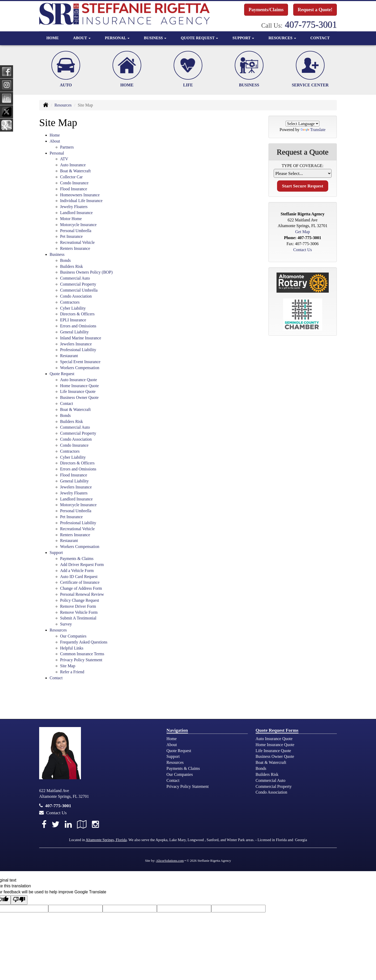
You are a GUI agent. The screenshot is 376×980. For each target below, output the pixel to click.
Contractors (70, 302)
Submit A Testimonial (78, 618)
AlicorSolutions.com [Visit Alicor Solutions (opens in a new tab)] (170, 861)
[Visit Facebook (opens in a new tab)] (44, 824)
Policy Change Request (80, 600)
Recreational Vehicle (77, 242)
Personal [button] (117, 38)
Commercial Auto (75, 278)
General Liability (74, 332)
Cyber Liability (73, 308)
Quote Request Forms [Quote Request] (277, 730)
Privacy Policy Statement (81, 660)
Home (52, 38)
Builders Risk (72, 266)
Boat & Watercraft (75, 171)
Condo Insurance (74, 183)
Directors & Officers (77, 314)
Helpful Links (72, 648)
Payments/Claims (266, 10)
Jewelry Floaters (74, 207)
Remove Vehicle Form (79, 612)
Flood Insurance (74, 189)
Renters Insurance (75, 248)
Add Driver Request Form (82, 565)
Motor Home (71, 219)
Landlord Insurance (76, 213)
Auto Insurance (73, 165)
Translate (313, 130)
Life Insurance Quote (78, 391)
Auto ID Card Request (79, 577)
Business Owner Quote (79, 397)
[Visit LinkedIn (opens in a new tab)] (68, 824)
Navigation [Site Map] (177, 730)
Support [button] (243, 38)
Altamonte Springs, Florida (106, 840)
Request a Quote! (315, 10)
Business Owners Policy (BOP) (86, 272)
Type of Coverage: (303, 166)
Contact (320, 38)
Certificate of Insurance (80, 582)
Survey (66, 624)
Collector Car (71, 177)
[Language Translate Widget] (302, 124)
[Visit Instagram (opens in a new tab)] (95, 824)
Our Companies (73, 636)
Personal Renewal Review (82, 594)
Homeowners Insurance (80, 195)
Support (173, 756)
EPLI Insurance (73, 320)
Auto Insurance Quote (78, 380)
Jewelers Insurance (76, 344)
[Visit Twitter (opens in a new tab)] (56, 824)
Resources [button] (282, 38)
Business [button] (155, 38)
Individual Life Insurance (81, 201)
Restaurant (69, 356)
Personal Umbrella (76, 231)
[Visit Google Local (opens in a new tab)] (82, 824)
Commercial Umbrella (79, 290)
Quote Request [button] (199, 38)
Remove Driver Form (78, 606)
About (172, 745)
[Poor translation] (19, 900)
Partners (67, 147)
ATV (64, 159)
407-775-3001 (311, 25)
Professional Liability (78, 350)
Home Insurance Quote (79, 386)
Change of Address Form (81, 588)
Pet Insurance (71, 236)
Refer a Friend (72, 672)
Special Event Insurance (80, 362)
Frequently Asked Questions (84, 642)
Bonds (65, 260)
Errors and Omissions (78, 326)
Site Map (68, 666)
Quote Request (179, 751)
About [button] (82, 38)
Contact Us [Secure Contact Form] (303, 250)
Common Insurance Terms (82, 654)
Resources (63, 105)
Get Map (303, 232)
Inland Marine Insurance (81, 338)
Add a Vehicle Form (77, 571)
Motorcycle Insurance (78, 225)
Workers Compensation (80, 368)
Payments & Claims (77, 559)
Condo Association (76, 296)
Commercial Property (78, 284)
